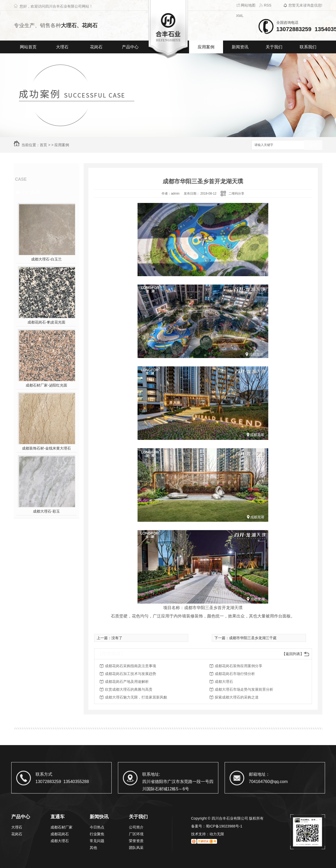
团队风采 (136, 848)
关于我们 (274, 47)
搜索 (313, 145)
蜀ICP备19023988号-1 (224, 826)
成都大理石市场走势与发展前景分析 (244, 689)
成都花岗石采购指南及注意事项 (130, 666)
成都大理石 (224, 682)
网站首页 (28, 47)
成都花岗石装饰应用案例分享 (238, 666)
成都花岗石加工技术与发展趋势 (130, 674)
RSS (265, 5)
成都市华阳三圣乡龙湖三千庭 (253, 638)
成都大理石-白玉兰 (46, 259)
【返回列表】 (293, 654)
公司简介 (136, 827)
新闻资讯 (240, 47)
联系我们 (308, 47)
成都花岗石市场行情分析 (235, 674)
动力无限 (217, 834)
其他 (93, 848)
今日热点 (97, 827)
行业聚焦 (97, 834)
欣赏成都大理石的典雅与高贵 (129, 689)
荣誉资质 (136, 841)
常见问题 (97, 841)
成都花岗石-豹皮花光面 (46, 322)
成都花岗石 (60, 834)
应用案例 (206, 47)
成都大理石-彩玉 (46, 511)
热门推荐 (31, 192)
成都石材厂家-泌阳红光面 (46, 385)
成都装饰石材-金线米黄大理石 (46, 448)
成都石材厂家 (61, 827)
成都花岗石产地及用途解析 (127, 682)
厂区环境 (136, 834)
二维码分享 (236, 194)
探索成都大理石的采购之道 (237, 697)
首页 (43, 145)
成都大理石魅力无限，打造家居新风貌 (136, 697)
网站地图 (246, 5)
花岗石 (96, 47)
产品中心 (130, 47)
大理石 (62, 47)
